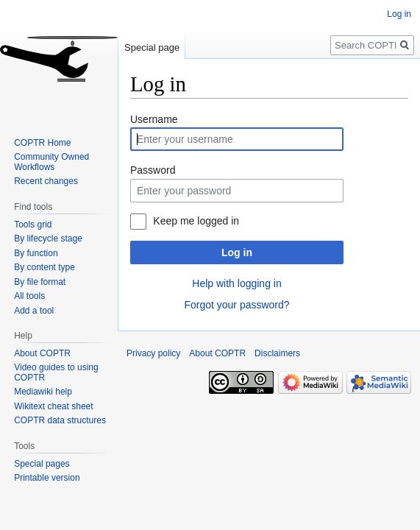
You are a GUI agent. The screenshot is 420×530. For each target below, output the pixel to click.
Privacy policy (153, 353)
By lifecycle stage (48, 239)
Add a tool (34, 311)
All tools (29, 296)
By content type (45, 267)
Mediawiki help (43, 392)
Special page (152, 47)
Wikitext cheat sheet (53, 406)
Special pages (42, 464)
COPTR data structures (60, 420)
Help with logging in (236, 283)
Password (153, 170)
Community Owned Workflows (51, 162)
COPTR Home (42, 143)
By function (36, 253)
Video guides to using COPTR (56, 372)
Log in (237, 252)
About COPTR (42, 353)
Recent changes (46, 181)
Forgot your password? (236, 305)
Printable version (47, 478)
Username (154, 119)
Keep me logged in (196, 221)
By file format (40, 282)
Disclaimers (277, 353)
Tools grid (33, 225)
